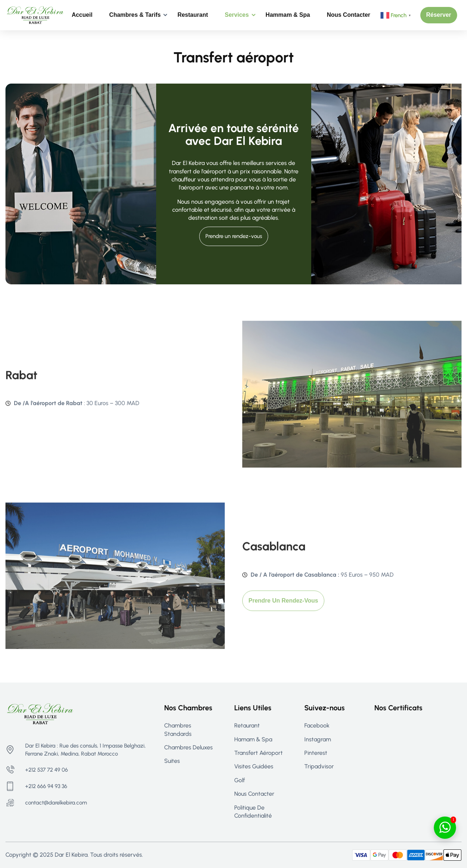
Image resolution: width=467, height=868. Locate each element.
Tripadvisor (319, 766)
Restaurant (193, 15)
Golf (240, 780)
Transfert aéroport (258, 753)
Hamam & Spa (253, 739)
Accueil (82, 15)
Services (237, 15)
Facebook (317, 725)
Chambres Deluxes (188, 747)
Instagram (318, 739)
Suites (172, 761)
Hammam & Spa (288, 15)
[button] (439, 15)
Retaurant (247, 725)
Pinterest (316, 753)
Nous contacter (349, 15)
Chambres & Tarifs (135, 15)
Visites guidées (254, 766)
